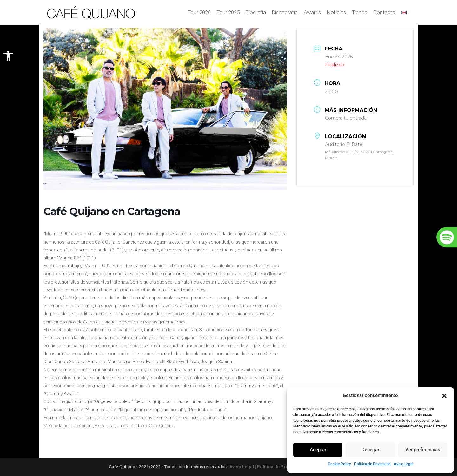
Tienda (360, 13)
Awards (312, 13)
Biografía (256, 13)
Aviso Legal (404, 464)
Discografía (285, 13)
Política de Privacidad (372, 464)
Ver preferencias (423, 450)
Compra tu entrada (346, 118)
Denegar (370, 450)
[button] (8, 56)
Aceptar (318, 450)
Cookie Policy (339, 464)
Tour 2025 (228, 13)
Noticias (336, 13)
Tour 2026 (199, 13)
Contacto (384, 13)
